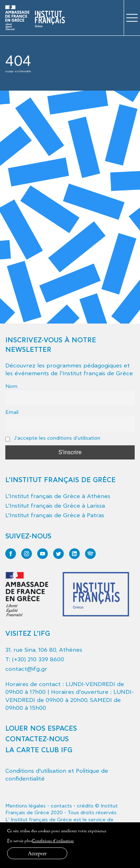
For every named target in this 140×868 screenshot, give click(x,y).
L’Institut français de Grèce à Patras (55, 515)
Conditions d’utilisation (53, 841)
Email (12, 412)
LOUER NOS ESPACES (41, 729)
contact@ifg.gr (26, 669)
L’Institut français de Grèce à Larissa (55, 506)
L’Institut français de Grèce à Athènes (58, 496)
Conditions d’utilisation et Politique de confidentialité (57, 775)
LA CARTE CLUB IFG (39, 750)
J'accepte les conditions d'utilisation (53, 438)
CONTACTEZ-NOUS (37, 739)
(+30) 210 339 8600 (38, 659)
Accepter (37, 853)
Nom (11, 386)
